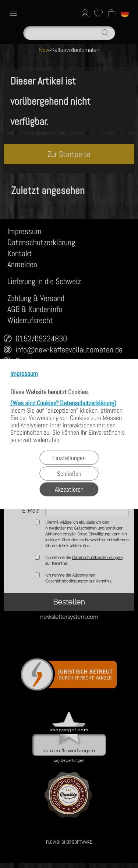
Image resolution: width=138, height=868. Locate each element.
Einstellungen (69, 458)
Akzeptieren (69, 489)
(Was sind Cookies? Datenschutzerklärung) (63, 403)
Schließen (69, 474)
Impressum (24, 374)
